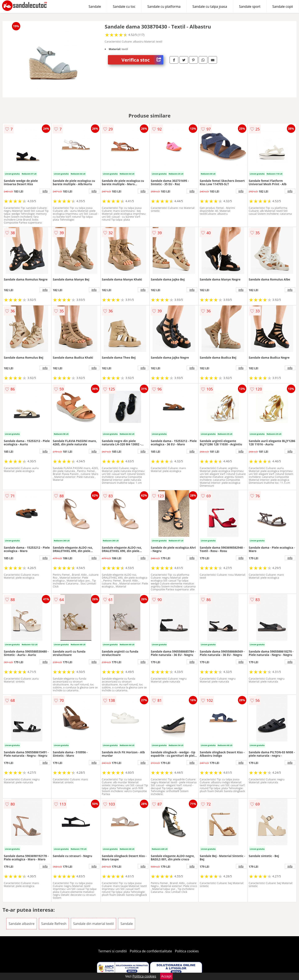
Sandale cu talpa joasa (210, 6)
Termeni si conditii (113, 951)
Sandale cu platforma (164, 6)
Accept (166, 976)
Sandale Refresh (54, 924)
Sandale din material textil (93, 924)
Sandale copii (283, 6)
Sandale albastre (22, 924)
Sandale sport (250, 6)
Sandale (95, 6)
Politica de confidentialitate (151, 951)
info (45, 191)
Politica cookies (187, 951)
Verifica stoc (142, 60)
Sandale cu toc (124, 6)
